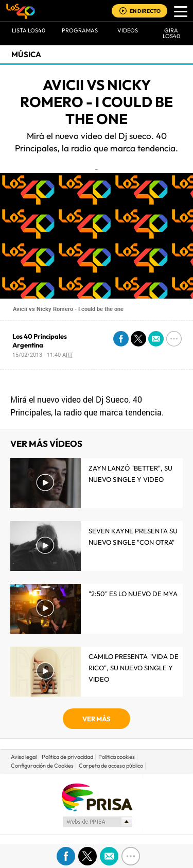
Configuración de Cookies (42, 766)
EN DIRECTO (145, 11)
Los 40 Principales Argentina (40, 341)
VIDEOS (128, 30)
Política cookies (117, 757)
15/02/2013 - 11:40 (42, 354)
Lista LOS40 (29, 30)
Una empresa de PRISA (97, 797)
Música (26, 54)
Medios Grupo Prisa (97, 822)
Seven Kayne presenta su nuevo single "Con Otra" (133, 536)
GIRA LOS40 (171, 33)
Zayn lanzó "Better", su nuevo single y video (130, 474)
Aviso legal (24, 757)
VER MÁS (97, 719)
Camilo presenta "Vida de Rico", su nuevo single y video (134, 668)
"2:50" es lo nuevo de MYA (133, 594)
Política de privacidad (67, 757)
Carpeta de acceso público (111, 766)
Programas (80, 30)
